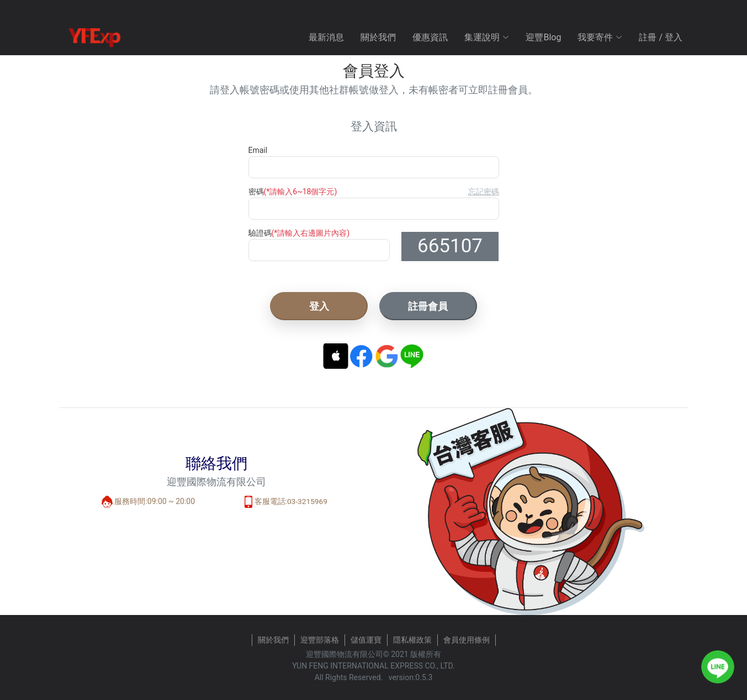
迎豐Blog (543, 37)
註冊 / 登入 (661, 37)
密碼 (293, 192)
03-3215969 (307, 501)
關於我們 (378, 37)
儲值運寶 (366, 640)
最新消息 (326, 37)
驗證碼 (299, 233)
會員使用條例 (467, 640)
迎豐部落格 (320, 640)
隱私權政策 (412, 640)
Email (258, 150)
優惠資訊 (430, 37)
